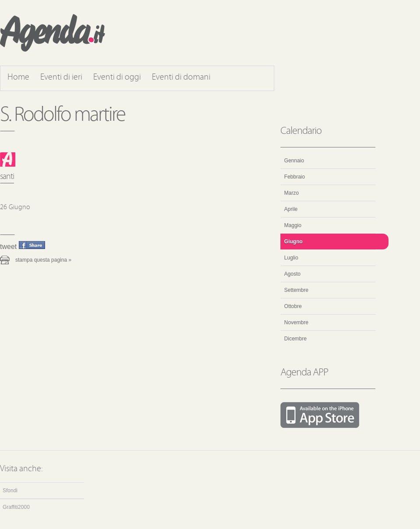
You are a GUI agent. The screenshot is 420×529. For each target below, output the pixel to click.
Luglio (291, 258)
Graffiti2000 (16, 507)
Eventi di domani (181, 77)
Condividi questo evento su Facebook (32, 245)
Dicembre (296, 339)
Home (18, 77)
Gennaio (294, 161)
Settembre (296, 290)
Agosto (292, 274)
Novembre (296, 322)
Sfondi (10, 490)
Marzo (292, 193)
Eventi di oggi (117, 77)
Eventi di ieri (61, 77)
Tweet (8, 247)
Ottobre (293, 306)
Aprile (291, 209)
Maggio (293, 225)
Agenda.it (52, 33)
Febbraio (295, 177)
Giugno (294, 242)
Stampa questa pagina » (43, 260)
